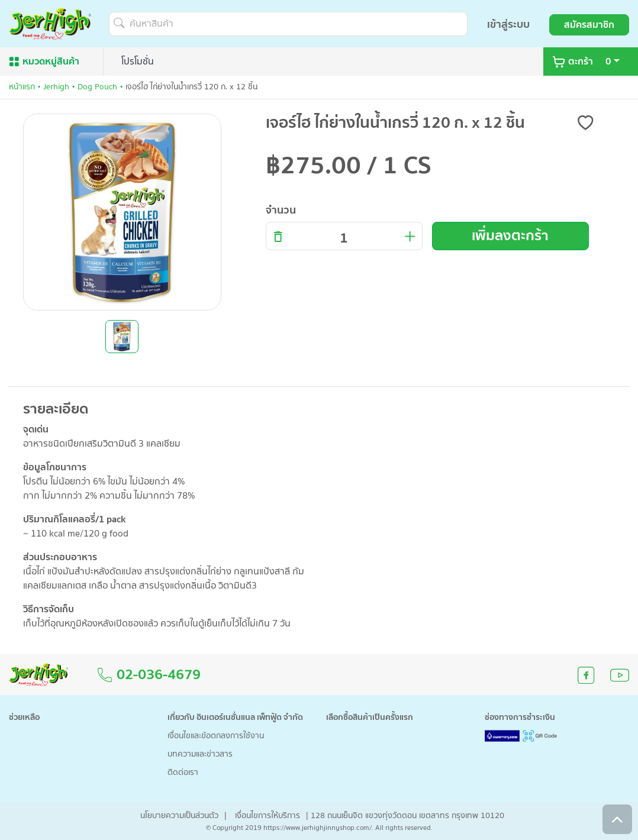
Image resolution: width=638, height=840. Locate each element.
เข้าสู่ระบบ (508, 25)
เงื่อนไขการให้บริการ (268, 816)
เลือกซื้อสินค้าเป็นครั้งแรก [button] (370, 718)
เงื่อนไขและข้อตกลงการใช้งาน (216, 736)
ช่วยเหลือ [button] (24, 718)
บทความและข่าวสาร (200, 755)
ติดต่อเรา (183, 773)
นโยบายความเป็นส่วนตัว (179, 816)
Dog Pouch (97, 87)
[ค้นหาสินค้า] (288, 24)
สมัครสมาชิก (589, 25)
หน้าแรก (22, 87)
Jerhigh (56, 87)
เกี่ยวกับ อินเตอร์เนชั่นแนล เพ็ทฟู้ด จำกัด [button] (235, 718)
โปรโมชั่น (138, 62)
